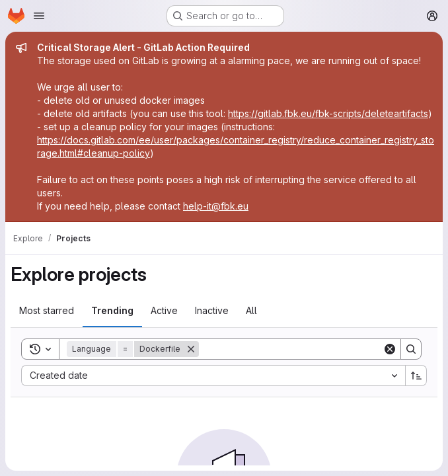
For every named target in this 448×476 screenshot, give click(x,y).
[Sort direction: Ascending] (416, 376)
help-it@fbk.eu (216, 206)
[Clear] (390, 349)
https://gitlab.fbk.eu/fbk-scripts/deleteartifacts (328, 113)
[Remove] (191, 349)
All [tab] (251, 310)
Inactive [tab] (212, 310)
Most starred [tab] (47, 310)
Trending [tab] (112, 310)
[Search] (291, 349)
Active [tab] (164, 310)
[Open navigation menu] (39, 16)
